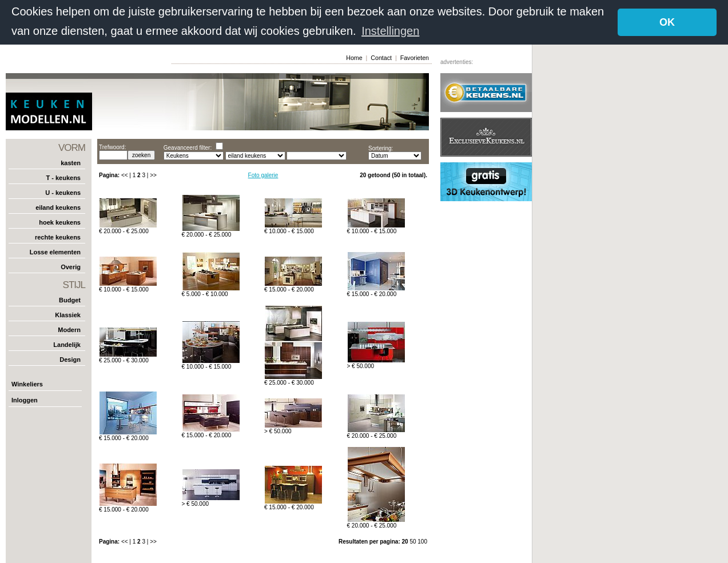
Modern (69, 330)
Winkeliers (27, 384)
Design (70, 360)
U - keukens (63, 193)
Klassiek (68, 315)
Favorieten (415, 57)
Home (354, 57)
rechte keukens (58, 237)
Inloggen (25, 400)
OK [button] (667, 22)
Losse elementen (55, 252)
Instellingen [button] (390, 31)
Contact (381, 57)
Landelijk (67, 345)
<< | (127, 175)
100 (422, 542)
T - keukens (63, 178)
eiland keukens (58, 207)
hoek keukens (60, 222)
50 (413, 542)
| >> (152, 175)
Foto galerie (263, 175)
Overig (71, 267)
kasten (71, 163)
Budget (70, 300)
